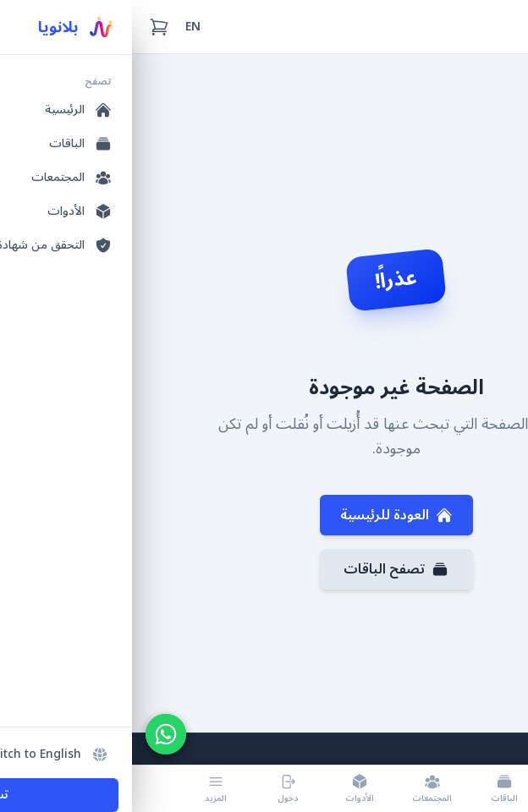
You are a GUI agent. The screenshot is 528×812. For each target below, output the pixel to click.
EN (61, 27)
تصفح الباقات (264, 569)
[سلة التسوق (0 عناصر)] (27, 27)
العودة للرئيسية (264, 515)
